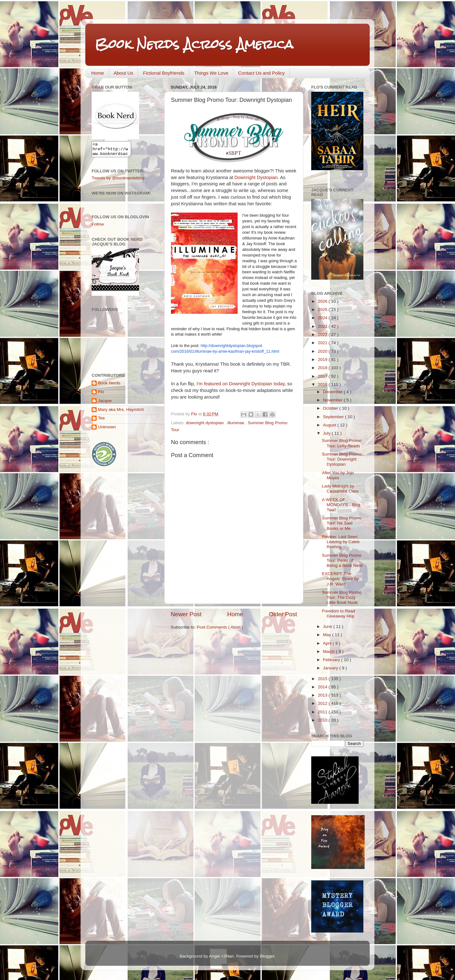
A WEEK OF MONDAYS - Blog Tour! (341, 505)
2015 (323, 679)
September (334, 417)
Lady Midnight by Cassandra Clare (340, 489)
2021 (323, 343)
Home (98, 73)
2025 (323, 310)
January (331, 668)
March (329, 651)
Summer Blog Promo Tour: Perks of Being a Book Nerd (342, 560)
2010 (323, 720)
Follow (98, 227)
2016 (323, 385)
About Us (124, 73)
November (333, 400)
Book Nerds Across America (194, 44)
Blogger (267, 956)
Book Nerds (109, 386)
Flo (101, 395)
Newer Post (186, 614)
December (333, 392)
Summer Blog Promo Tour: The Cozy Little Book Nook (342, 597)
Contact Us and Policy (262, 73)
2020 (323, 351)
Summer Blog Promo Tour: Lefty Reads (342, 443)
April (328, 643)
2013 (323, 695)
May (328, 635)
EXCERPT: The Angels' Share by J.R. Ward (340, 579)
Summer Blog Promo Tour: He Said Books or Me (342, 523)
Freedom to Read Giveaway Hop (339, 614)
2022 (323, 335)
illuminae (237, 423)
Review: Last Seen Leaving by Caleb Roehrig (341, 542)
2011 (323, 712)
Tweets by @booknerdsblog (118, 181)
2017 (323, 376)
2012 (323, 703)
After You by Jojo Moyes (338, 475)
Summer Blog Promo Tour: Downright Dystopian (342, 459)
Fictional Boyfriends (164, 73)
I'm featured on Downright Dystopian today (241, 384)
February (332, 660)
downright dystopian (205, 423)
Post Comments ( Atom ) (220, 627)
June (328, 626)
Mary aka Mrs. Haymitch (121, 412)
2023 (323, 326)
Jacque (105, 403)
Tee (101, 421)
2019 (323, 360)
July (327, 433)
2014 (323, 687)
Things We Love (211, 73)
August (330, 425)
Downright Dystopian (256, 177)
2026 (323, 301)
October (331, 408)
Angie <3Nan (221, 956)
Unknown (107, 430)
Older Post (283, 614)
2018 (323, 368)
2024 (323, 318)
